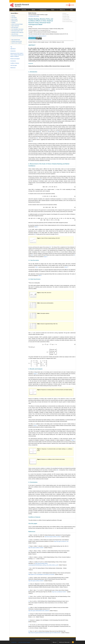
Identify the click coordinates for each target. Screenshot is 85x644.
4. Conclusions (33, 482)
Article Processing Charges (17, 24)
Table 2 (66, 267)
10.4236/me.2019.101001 (34, 16)
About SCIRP (40, 639)
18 (57, 470)
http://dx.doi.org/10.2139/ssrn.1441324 (53, 537)
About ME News (14, 34)
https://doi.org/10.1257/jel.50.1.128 (61, 541)
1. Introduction (33, 72)
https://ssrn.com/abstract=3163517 (59, 592)
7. (29, 568)
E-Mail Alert (14, 642)
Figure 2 (46, 257)
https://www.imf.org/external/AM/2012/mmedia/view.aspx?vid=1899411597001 (45, 633)
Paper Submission (15, 26)
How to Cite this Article (67, 21)
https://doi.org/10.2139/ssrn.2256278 (36, 581)
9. (29, 578)
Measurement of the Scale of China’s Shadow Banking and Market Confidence (17, 55)
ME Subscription (14, 27)
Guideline (13, 22)
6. (29, 562)
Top (11, 47)
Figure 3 (36, 374)
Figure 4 (35, 425)
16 (32, 255)
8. (29, 573)
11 (37, 138)
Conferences (43, 10)
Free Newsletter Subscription (17, 29)
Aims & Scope (14, 19)
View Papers (14, 18)
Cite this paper (33, 523)
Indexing (13, 16)
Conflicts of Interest (34, 517)
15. (29, 614)
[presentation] (50, 344)
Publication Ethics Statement (17, 32)
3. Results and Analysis (35, 369)
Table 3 (40, 275)
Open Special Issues (15, 40)
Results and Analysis (15, 59)
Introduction (13, 51)
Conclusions (13, 61)
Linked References (66, 20)
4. (29, 551)
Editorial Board (14, 21)
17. (29, 625)
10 (58, 132)
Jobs (71, 10)
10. (29, 584)
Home (14, 10)
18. (29, 631)
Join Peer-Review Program (24, 642)
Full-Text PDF (65, 15)
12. (29, 596)
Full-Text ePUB (66, 18)
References (32, 532)
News (53, 10)
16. (29, 620)
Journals (24, 10)
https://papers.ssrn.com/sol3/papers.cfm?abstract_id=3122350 (41, 574)
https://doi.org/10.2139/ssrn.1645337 (36, 548)
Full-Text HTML (66, 16)
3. (29, 546)
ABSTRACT (32, 45)
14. (29, 608)
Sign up (54, 642)
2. (29, 540)
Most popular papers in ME (17, 31)
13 (41, 179)
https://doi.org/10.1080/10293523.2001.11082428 (39, 611)
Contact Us (48, 639)
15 (50, 247)
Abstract (64, 13)
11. (29, 590)
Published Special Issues (16, 41)
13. (29, 601)
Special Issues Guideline (16, 43)
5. (29, 557)
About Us (62, 10)
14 (35, 234)
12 (32, 141)
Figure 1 (36, 227)
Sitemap (44, 639)
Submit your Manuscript (64, 642)
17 (74, 255)
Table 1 (37, 267)
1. (29, 535)
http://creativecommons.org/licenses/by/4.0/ (37, 36)
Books (33, 10)
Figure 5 (73, 440)
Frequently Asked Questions (17, 36)
